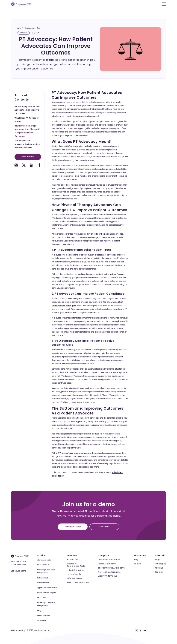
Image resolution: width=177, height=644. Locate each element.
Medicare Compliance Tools (76, 565)
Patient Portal (43, 578)
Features (72, 555)
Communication (43, 583)
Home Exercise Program (47, 593)
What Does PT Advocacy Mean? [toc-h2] (27, 120)
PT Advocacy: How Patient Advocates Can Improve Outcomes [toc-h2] (27, 110)
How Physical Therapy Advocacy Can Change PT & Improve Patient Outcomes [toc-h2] (28, 131)
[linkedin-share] (31, 165)
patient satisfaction (106, 274)
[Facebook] (141, 630)
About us (159, 568)
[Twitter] (137, 630)
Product (42, 555)
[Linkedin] (145, 630)
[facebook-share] (39, 165)
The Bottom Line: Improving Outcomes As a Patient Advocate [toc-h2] (27, 144)
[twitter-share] (24, 165)
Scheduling (41, 620)
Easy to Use (73, 560)
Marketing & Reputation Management (46, 571)
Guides (137, 564)
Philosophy (160, 564)
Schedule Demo (19, 571)
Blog (39, 28)
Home (19, 28)
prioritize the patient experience (107, 234)
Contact (159, 572)
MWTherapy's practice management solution (79, 453)
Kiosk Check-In (43, 565)
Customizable (74, 574)
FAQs (157, 560)
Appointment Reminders (47, 588)
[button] (164, 4)
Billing (39, 611)
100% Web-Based (75, 578)
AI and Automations (45, 560)
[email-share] (16, 165)
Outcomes (42, 597)
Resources (29, 28)
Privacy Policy (18, 630)
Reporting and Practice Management (46, 604)
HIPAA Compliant (76, 570)
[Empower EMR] (22, 4)
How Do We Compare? (78, 583)
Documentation (43, 615)
